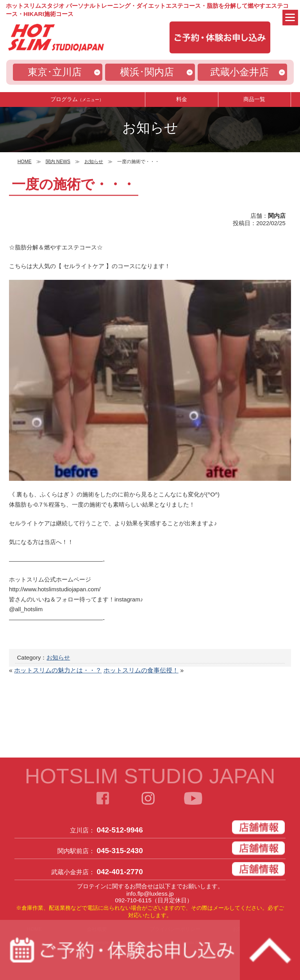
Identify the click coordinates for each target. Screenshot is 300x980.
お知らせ (58, 657)
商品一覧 (254, 99)
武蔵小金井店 (239, 72)
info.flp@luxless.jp (150, 894)
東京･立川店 (55, 72)
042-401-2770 (120, 872)
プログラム (77, 99)
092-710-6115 (133, 900)
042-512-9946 (120, 830)
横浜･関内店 (147, 72)
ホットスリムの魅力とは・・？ (58, 670)
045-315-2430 (120, 851)
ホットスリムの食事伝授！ (141, 670)
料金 (182, 99)
